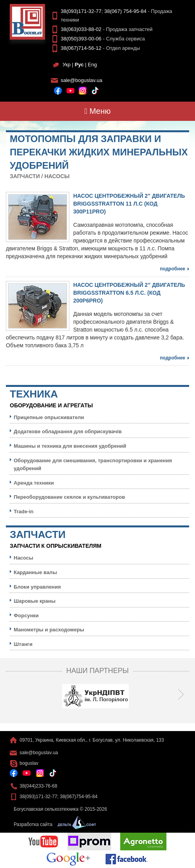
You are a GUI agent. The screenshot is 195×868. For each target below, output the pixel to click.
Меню (98, 111)
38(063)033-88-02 (81, 29)
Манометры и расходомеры (49, 630)
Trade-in (24, 511)
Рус (79, 65)
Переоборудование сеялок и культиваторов (69, 497)
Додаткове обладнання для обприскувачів (68, 431)
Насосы (57, 176)
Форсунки (26, 615)
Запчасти (25, 176)
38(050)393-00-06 (81, 39)
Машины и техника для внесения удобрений (70, 446)
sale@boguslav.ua (81, 80)
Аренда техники (34, 483)
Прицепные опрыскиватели (49, 417)
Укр (67, 65)
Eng (92, 65)
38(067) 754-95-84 (125, 11)
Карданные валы (35, 572)
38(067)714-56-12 (81, 48)
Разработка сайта (53, 824)
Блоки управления (37, 587)
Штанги (23, 644)
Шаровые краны (35, 601)
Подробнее (172, 269)
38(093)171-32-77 (81, 11)
